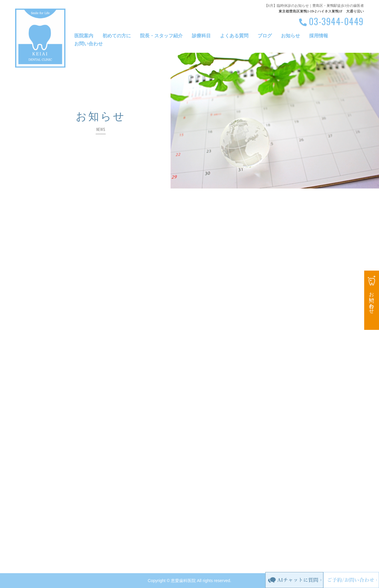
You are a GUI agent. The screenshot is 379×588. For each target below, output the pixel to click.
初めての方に (117, 36)
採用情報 (319, 36)
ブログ (265, 36)
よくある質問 (234, 36)
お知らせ (290, 36)
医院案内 (84, 36)
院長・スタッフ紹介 (161, 36)
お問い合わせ (89, 44)
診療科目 (201, 36)
